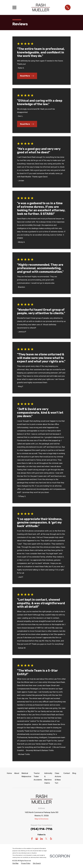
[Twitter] (46, 839)
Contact (67, 773)
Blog (74, 773)
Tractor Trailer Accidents (38, 776)
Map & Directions (41, 819)
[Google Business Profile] (37, 839)
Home (9, 773)
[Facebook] (32, 839)
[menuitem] (15, 863)
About (17, 773)
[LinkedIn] (41, 839)
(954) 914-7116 (41, 829)
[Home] (41, 8)
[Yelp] (51, 839)
